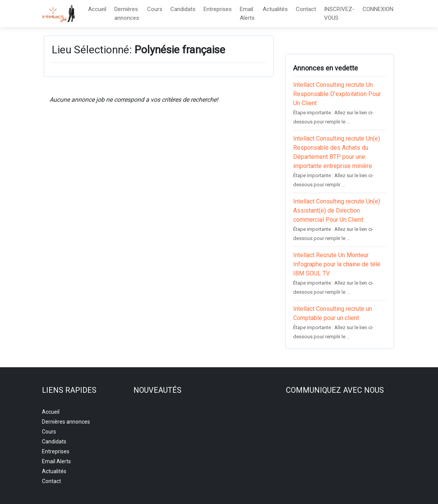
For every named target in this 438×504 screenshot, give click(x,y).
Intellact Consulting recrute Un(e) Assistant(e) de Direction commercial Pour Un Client (337, 210)
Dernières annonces (127, 14)
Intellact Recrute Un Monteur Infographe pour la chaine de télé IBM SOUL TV (337, 264)
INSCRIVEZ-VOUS (339, 14)
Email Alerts (247, 14)
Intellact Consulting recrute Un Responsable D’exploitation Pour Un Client (337, 94)
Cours (155, 9)
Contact (306, 9)
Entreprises (218, 9)
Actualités (275, 9)
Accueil (97, 9)
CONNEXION (378, 9)
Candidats (183, 9)
